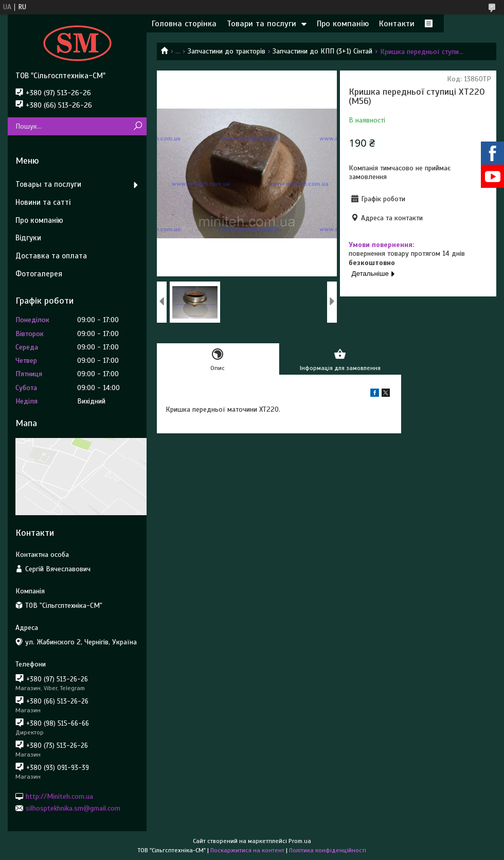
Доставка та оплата (51, 256)
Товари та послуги (262, 24)
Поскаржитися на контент (247, 850)
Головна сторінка (184, 24)
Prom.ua (300, 841)
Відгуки (28, 238)
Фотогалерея (39, 274)
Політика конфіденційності (328, 850)
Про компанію (343, 24)
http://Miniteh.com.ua (59, 796)
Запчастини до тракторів (227, 51)
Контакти (397, 24)
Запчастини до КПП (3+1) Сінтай (322, 51)
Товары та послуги (48, 184)
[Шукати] (138, 126)
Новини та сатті (43, 202)
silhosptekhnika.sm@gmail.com (73, 808)
